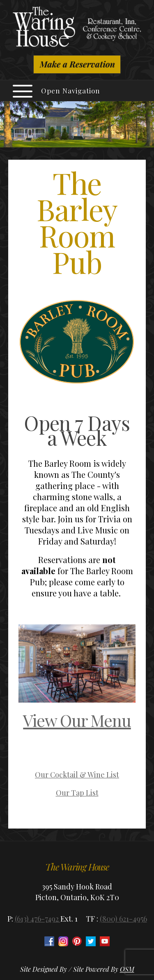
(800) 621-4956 (123, 919)
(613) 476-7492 (38, 919)
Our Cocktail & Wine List (77, 775)
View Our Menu (77, 720)
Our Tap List (77, 793)
